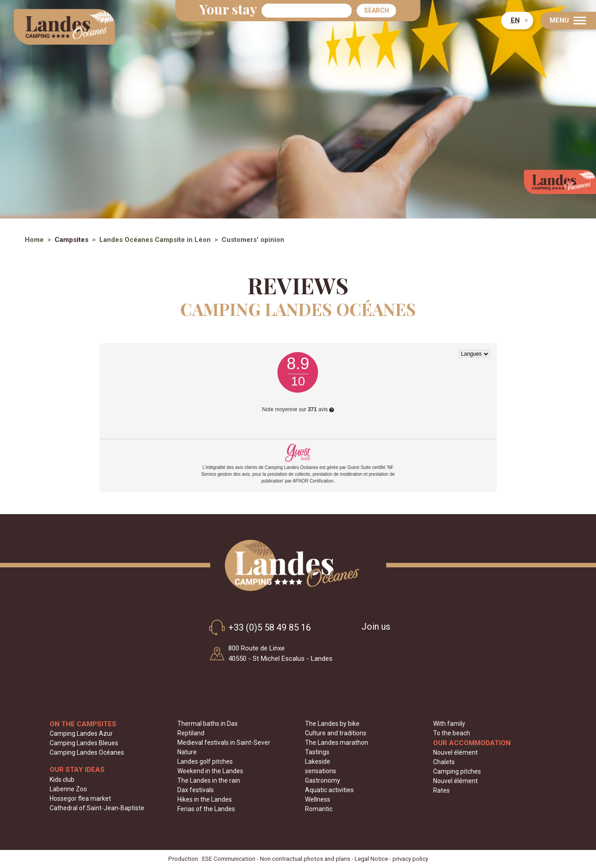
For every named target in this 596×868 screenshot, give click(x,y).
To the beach (452, 733)
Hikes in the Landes (205, 799)
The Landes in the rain (209, 780)
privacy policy (410, 859)
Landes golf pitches (205, 761)
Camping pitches (457, 771)
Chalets (444, 762)
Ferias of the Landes (206, 809)
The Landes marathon (337, 743)
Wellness (318, 799)
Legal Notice (371, 859)
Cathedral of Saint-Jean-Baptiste (97, 808)
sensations (321, 771)
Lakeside (318, 761)
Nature (187, 752)
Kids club (62, 780)
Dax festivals (196, 790)
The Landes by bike (332, 724)
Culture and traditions (336, 733)
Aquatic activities (329, 790)
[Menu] (568, 21)
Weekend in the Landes (210, 771)
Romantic (319, 809)
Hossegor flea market (80, 798)
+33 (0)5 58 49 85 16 (258, 627)
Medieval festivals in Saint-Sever (224, 743)
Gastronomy (323, 780)
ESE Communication (229, 859)
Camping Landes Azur (81, 733)
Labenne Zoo (68, 789)
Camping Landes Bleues (84, 743)
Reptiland (191, 733)
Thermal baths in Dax (208, 724)
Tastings (317, 752)
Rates (441, 790)
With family (449, 724)
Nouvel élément (455, 752)
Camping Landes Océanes (87, 752)
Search (377, 10)
